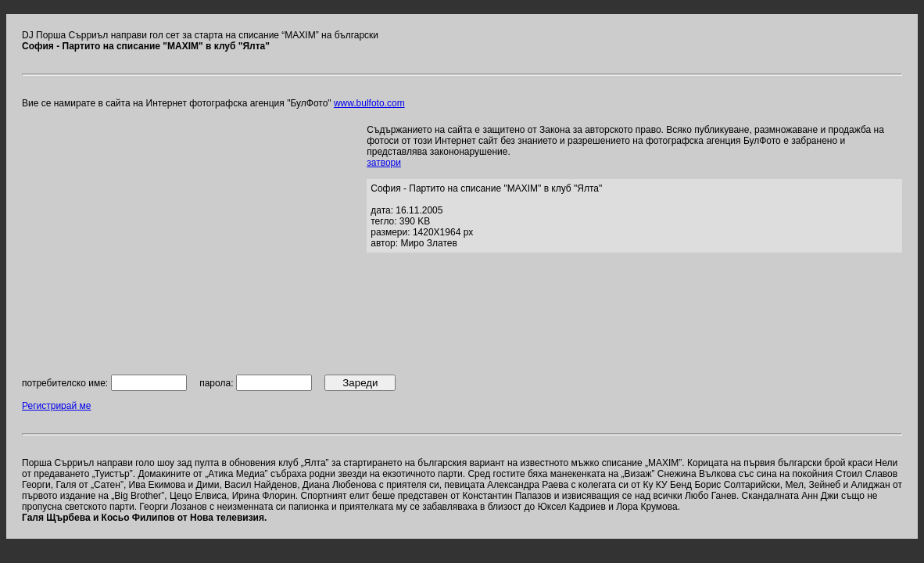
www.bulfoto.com (369, 103)
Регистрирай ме (56, 406)
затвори (384, 163)
